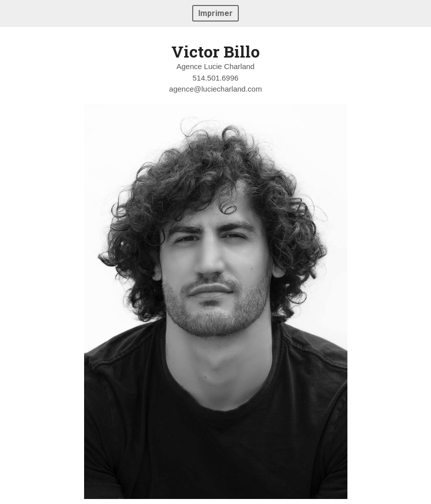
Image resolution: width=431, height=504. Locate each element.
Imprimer (215, 13)
